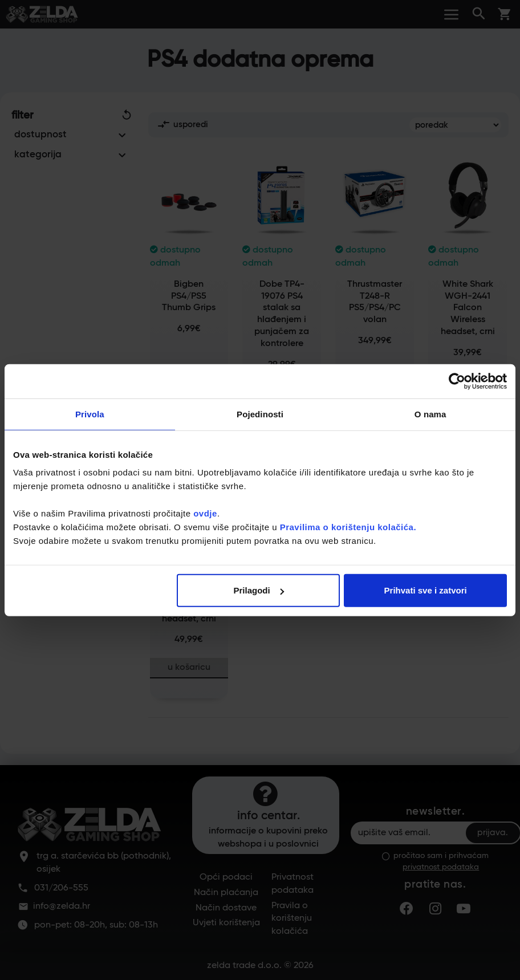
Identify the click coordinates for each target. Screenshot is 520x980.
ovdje (205, 513)
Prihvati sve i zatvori (426, 590)
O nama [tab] (430, 414)
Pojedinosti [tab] (260, 414)
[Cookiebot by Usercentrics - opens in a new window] (457, 381)
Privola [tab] (90, 414)
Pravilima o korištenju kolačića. (348, 527)
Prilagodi (259, 590)
